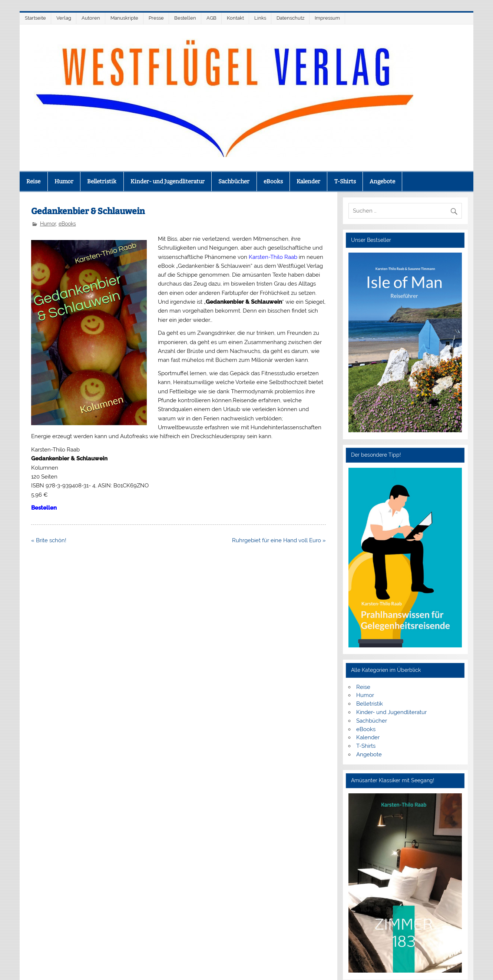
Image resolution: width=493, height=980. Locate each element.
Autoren (91, 18)
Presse (156, 18)
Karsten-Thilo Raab (273, 257)
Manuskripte (124, 18)
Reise (33, 181)
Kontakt (235, 18)
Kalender (308, 181)
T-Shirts (345, 181)
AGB (211, 18)
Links (260, 18)
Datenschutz (290, 18)
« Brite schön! (49, 540)
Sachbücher (234, 181)
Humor (64, 181)
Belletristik (102, 181)
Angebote (382, 181)
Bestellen (185, 18)
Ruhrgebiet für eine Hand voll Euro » (279, 540)
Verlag (64, 18)
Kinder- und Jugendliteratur (168, 181)
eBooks (273, 181)
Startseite (35, 18)
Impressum (327, 18)
